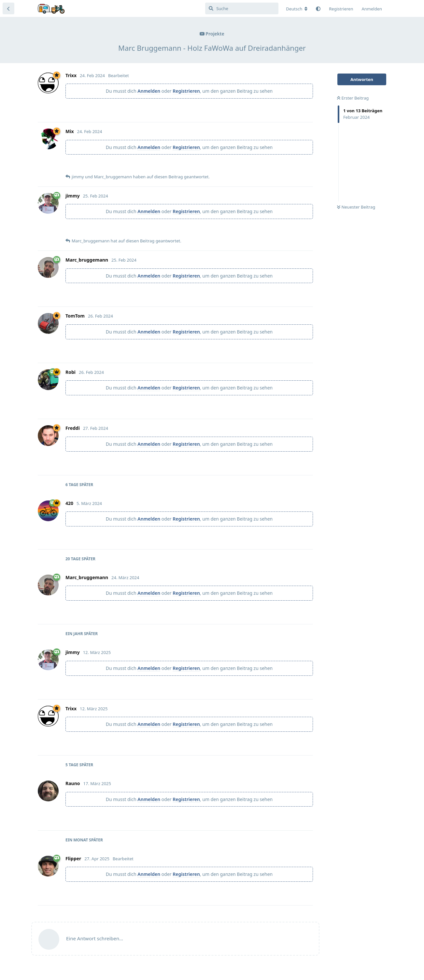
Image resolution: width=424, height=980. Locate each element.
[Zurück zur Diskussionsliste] (8, 8)
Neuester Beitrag (356, 207)
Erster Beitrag (353, 98)
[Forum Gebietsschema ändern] (297, 9)
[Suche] (242, 8)
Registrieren (186, 91)
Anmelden (149, 91)
